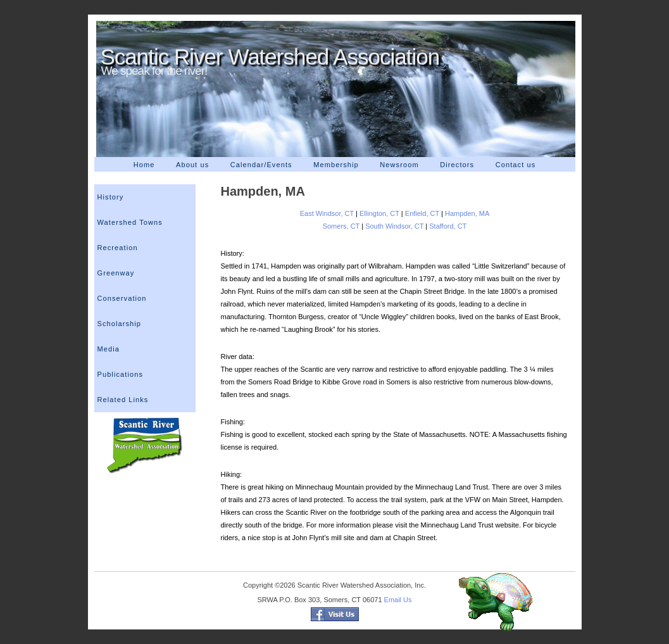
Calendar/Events (261, 165)
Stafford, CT (448, 226)
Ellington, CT (379, 213)
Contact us (516, 165)
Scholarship (120, 324)
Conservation (122, 298)
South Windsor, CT (394, 226)
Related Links (123, 400)
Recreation (118, 248)
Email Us (398, 600)
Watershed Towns (130, 222)
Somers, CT (341, 226)
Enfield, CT (422, 213)
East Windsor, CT (328, 213)
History (111, 197)
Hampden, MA (467, 213)
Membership (336, 165)
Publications (121, 374)
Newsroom (399, 165)
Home (144, 165)
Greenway (116, 273)
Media (109, 349)
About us (192, 165)
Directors (457, 165)
